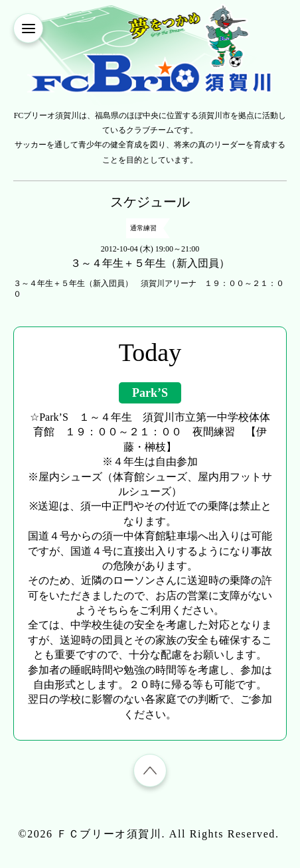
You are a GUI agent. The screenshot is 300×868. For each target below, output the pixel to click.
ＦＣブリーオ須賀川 (109, 834)
